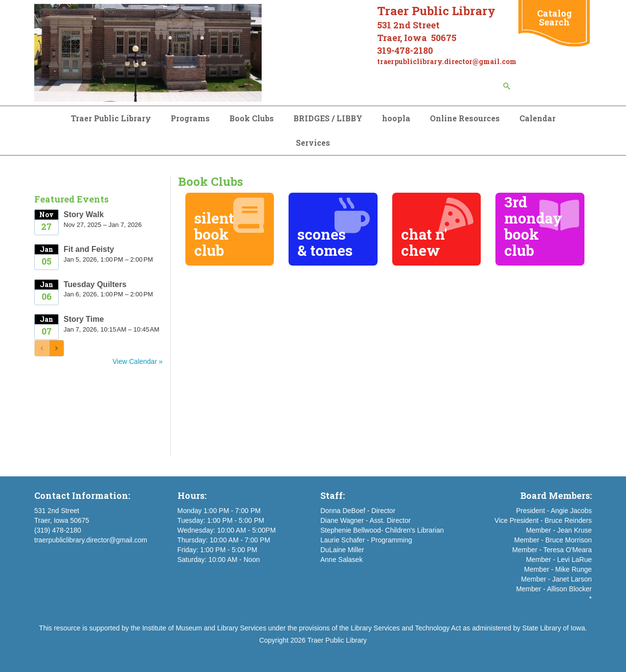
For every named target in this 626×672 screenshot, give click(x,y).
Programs (190, 118)
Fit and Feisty (89, 249)
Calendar (537, 118)
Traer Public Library (111, 118)
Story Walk (84, 214)
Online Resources (465, 118)
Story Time (84, 319)
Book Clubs (252, 118)
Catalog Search (554, 18)
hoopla (396, 118)
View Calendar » (137, 361)
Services (313, 143)
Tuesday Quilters (95, 284)
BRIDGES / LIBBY (328, 118)
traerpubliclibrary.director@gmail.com (91, 540)
